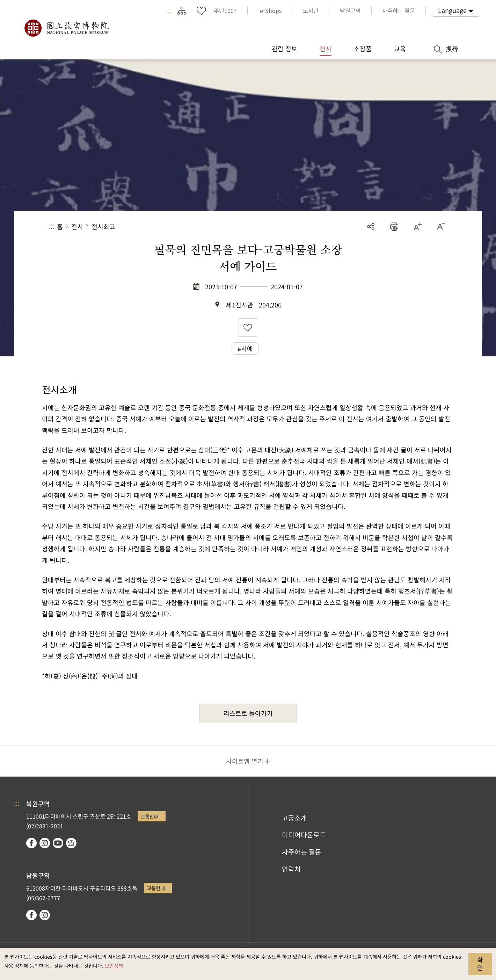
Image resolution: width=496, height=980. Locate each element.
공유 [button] (371, 227)
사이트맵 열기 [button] (245, 761)
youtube (58, 843)
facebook (31, 843)
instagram (45, 843)
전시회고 (103, 226)
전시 (77, 226)
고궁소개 (294, 818)
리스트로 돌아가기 (248, 713)
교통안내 (149, 816)
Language (452, 10)
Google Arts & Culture (71, 843)
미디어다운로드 (304, 835)
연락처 (291, 869)
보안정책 (114, 966)
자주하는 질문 (302, 852)
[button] (394, 227)
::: (169, 10)
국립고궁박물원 (66, 28)
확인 (480, 964)
